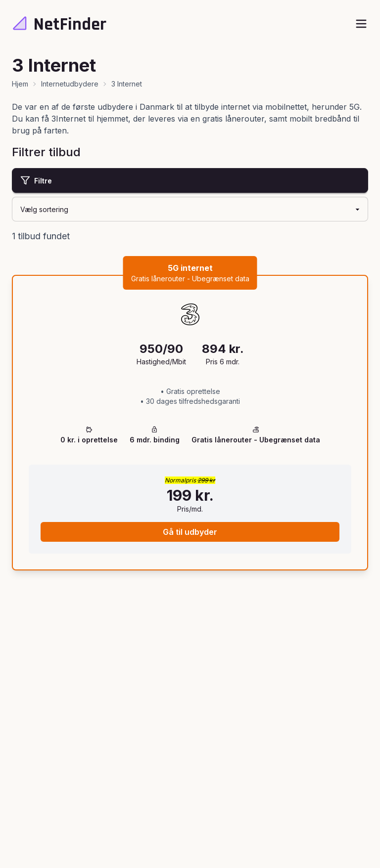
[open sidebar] (361, 24)
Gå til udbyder (190, 532)
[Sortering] (190, 209)
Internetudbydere (70, 84)
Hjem (20, 84)
